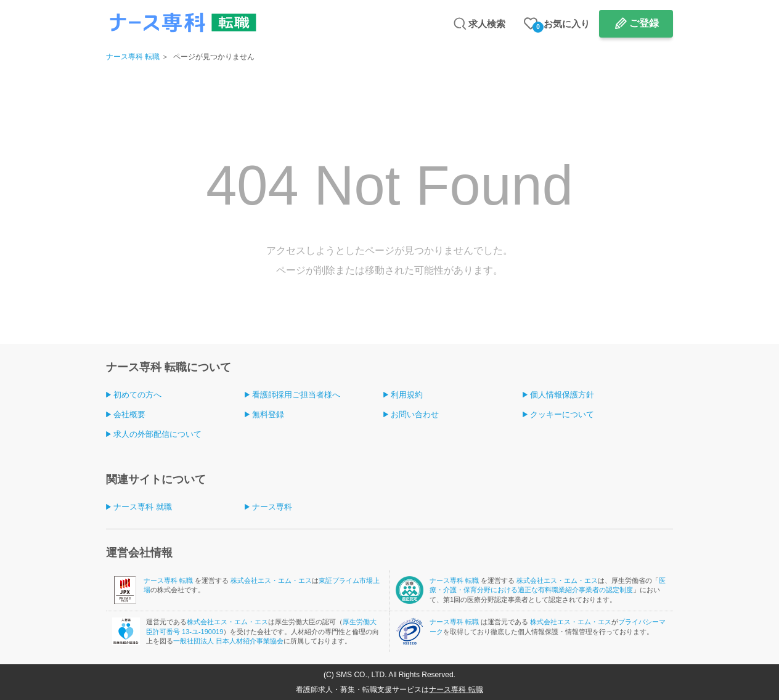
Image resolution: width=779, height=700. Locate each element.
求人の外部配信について (157, 434)
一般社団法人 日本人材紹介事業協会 (228, 641)
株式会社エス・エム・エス (271, 580)
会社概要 (129, 414)
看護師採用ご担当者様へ (296, 395)
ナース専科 (272, 507)
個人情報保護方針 (562, 395)
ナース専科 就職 (143, 507)
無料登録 (268, 414)
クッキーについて (562, 414)
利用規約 (407, 395)
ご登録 (644, 23)
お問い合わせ (415, 414)
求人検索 (487, 24)
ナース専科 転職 (133, 57)
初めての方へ (137, 395)
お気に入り (561, 26)
